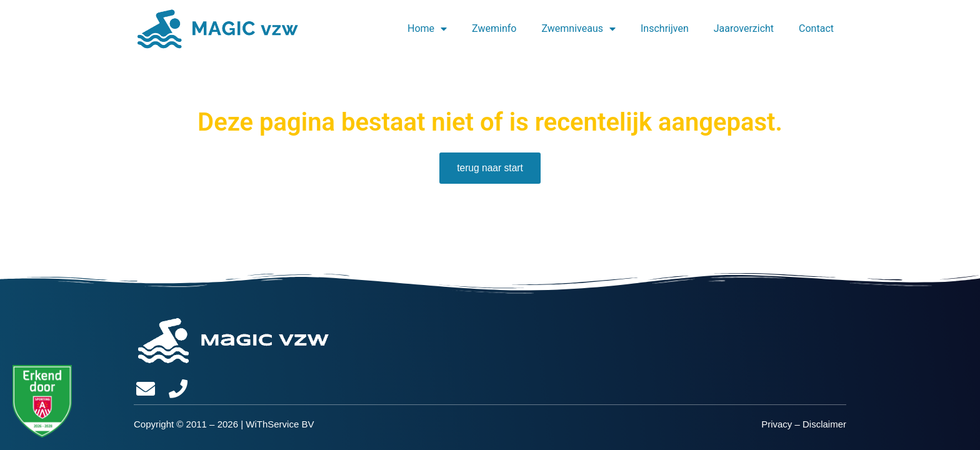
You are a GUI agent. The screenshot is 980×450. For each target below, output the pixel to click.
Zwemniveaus (578, 29)
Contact (816, 28)
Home (427, 29)
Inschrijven (665, 28)
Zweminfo (494, 28)
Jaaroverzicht (744, 28)
